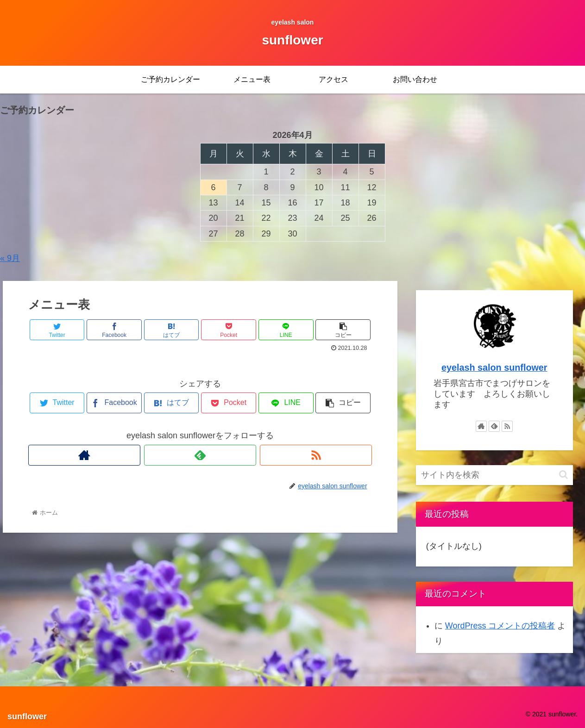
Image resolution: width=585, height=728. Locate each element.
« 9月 (10, 258)
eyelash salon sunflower (494, 367)
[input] (494, 475)
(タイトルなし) (454, 546)
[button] (563, 475)
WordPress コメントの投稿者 (500, 626)
